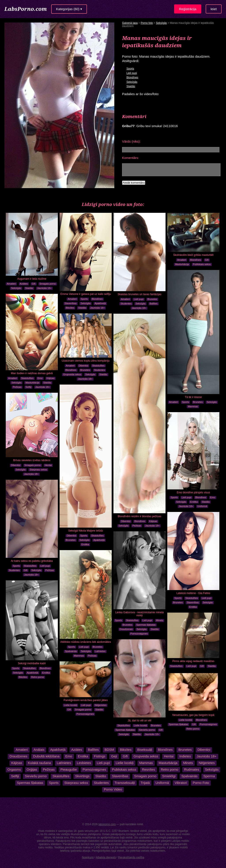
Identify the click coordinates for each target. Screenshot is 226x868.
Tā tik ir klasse (193, 397)
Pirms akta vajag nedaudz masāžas (193, 661)
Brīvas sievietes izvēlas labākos (32, 460)
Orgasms (14, 769)
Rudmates (192, 769)
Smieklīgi (169, 776)
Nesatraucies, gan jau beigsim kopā (193, 715)
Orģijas (32, 769)
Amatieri (11, 284)
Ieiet (214, 9)
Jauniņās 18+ (44, 288)
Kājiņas (51, 378)
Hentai (48, 465)
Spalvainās (71, 651)
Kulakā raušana (39, 763)
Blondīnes (132, 77)
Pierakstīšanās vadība (131, 857)
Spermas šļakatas (146, 625)
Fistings (100, 756)
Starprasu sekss (38, 470)
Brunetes (152, 299)
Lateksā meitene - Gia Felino (193, 593)
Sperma (209, 776)
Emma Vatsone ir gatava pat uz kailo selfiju (86, 294)
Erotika (85, 544)
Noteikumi (88, 857)
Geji (114, 756)
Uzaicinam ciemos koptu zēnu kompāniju (86, 361)
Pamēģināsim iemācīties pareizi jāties (86, 700)
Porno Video (113, 789)
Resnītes (148, 769)
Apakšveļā (100, 303)
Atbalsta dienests (106, 857)
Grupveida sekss (72, 374)
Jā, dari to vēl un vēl (140, 721)
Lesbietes (84, 763)
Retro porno (38, 677)
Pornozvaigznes (139, 634)
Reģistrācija (188, 9)
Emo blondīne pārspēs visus (193, 492)
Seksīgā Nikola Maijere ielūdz (86, 531)
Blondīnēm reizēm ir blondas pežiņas (140, 516)
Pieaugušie (69, 769)
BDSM (109, 750)
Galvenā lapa (130, 23)
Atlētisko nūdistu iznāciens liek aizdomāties (86, 642)
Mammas (193, 406)
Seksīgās (161, 23)
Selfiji (28, 387)
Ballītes (154, 304)
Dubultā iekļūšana (46, 756)
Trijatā (145, 783)
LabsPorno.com (26, 9)
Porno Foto (201, 783)
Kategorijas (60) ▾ (69, 9)
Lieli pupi (132, 73)
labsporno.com (107, 824)
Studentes (126, 304)
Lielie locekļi (140, 725)
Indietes (185, 756)
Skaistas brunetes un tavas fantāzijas (139, 294)
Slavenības (71, 303)
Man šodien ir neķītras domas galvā (32, 373)
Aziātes (24, 284)
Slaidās (131, 86)
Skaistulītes (27, 378)
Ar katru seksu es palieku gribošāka (32, 561)
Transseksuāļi (125, 783)
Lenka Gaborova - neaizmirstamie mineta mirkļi (139, 614)
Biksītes (70, 308)
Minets (160, 620)
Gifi (34, 284)
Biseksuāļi (145, 750)
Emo (40, 378)
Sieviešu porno (147, 730)
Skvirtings (82, 776)
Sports (130, 69)
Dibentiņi (84, 366)
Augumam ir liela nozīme (32, 279)
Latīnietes (100, 651)
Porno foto (147, 23)
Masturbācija (182, 264)
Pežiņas (17, 387)
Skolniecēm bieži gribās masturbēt (193, 255)
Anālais (39, 750)
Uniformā (202, 506)
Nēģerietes (101, 705)
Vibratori (181, 783)
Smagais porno (48, 284)
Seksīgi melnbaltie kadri (32, 663)
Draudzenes (126, 629)
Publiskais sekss (202, 264)
